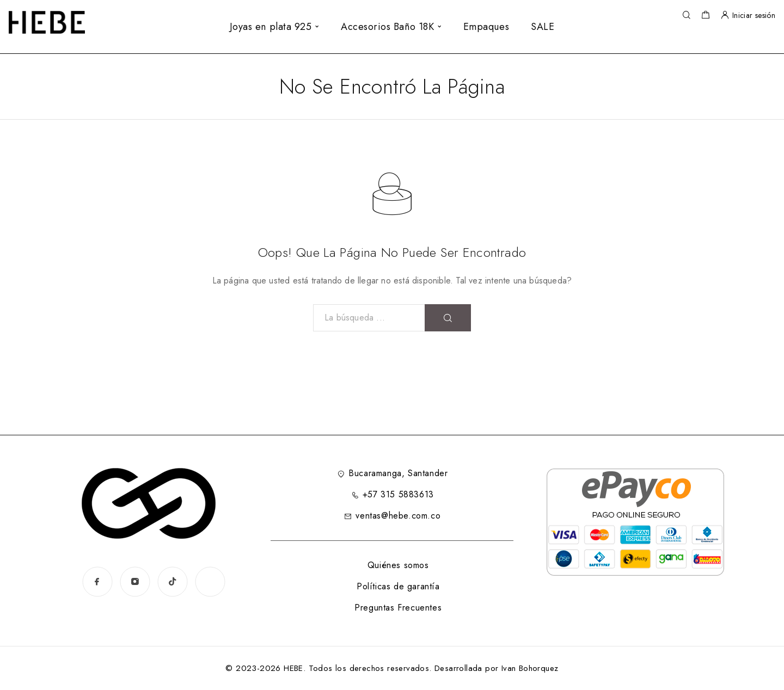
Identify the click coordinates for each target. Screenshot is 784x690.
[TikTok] (172, 581)
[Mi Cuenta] (725, 16)
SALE (543, 27)
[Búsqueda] (686, 16)
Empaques (486, 27)
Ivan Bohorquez (530, 668)
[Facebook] (97, 581)
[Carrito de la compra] (705, 16)
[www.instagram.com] (210, 582)
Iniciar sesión (754, 15)
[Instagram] (135, 581)
